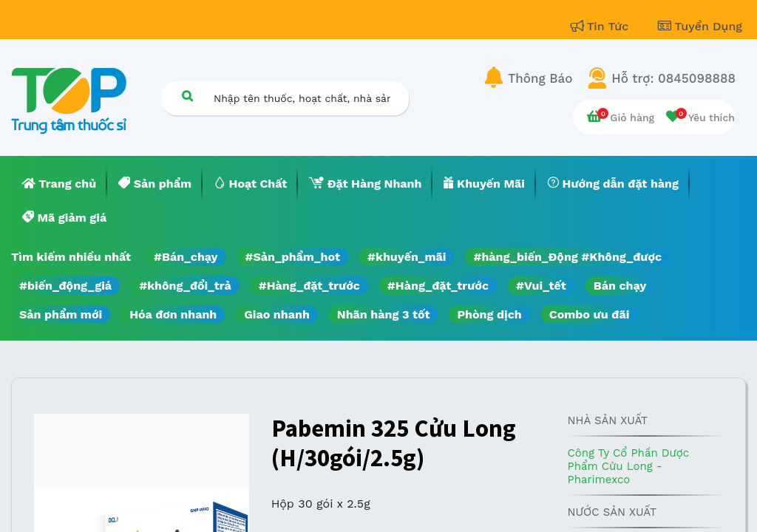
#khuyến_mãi (407, 257)
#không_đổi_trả (185, 286)
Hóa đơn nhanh (173, 314)
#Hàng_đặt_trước (309, 286)
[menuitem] (59, 184)
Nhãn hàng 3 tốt (384, 314)
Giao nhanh (277, 314)
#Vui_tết (541, 286)
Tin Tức (602, 26)
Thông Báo (540, 78)
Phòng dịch (489, 314)
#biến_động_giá (65, 286)
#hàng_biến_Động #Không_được (567, 257)
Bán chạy (620, 286)
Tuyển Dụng (700, 26)
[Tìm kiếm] (187, 96)
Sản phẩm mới (61, 314)
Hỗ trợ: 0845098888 (673, 78)
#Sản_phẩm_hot (293, 257)
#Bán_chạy (186, 257)
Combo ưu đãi (590, 314)
